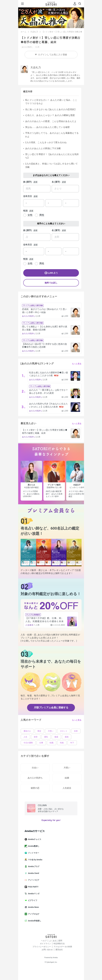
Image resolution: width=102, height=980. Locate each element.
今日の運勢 (28, 743)
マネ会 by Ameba (35, 860)
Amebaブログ (33, 866)
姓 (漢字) (27, 182)
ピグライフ (32, 900)
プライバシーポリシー (42, 947)
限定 (39, 731)
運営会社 (59, 950)
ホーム (24, 32)
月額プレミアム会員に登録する (51, 708)
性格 (62, 743)
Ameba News (33, 907)
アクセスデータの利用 (63, 947)
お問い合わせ (47, 950)
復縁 (56, 737)
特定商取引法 (59, 944)
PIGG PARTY (33, 887)
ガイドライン (45, 944)
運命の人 (27, 731)
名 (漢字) (56, 182)
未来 (76, 731)
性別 (25, 211)
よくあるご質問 (56, 941)
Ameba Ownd (33, 873)
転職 (52, 743)
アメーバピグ (33, 880)
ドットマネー (33, 853)
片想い (51, 731)
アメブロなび (33, 914)
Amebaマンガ (33, 894)
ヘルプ (44, 941)
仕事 (41, 743)
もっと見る (77, 364)
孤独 (67, 737)
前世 (36, 737)
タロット (64, 731)
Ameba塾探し (33, 846)
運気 (46, 737)
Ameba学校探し (34, 921)
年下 (72, 743)
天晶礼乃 (34, 32)
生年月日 (28, 196)
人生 (25, 737)
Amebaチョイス (34, 839)
